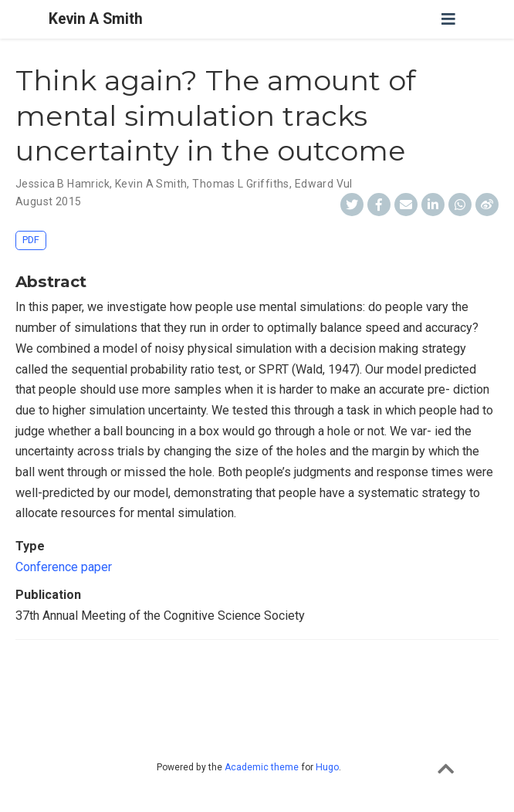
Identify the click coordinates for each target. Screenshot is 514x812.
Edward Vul (324, 184)
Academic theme (262, 767)
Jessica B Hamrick (63, 184)
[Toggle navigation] (448, 19)
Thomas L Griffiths (241, 184)
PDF (31, 240)
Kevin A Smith (96, 19)
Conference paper (64, 567)
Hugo (327, 767)
